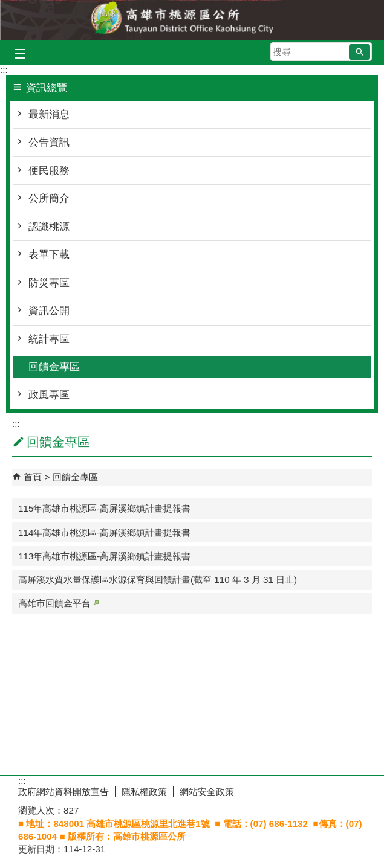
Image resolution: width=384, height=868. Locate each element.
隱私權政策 (144, 792)
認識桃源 (49, 227)
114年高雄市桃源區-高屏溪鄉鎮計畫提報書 (104, 532)
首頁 (33, 477)
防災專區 (49, 283)
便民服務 (49, 171)
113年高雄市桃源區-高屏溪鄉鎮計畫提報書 (104, 556)
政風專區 (49, 395)
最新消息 (49, 114)
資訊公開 (49, 311)
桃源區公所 (192, 20)
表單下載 (49, 255)
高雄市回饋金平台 (58, 603)
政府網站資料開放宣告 (63, 792)
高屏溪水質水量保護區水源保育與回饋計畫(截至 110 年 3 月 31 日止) (158, 580)
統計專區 (49, 339)
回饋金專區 (54, 367)
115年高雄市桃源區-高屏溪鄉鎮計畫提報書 (104, 508)
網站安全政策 (207, 792)
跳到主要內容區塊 (6, 6)
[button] (360, 52)
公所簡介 (49, 198)
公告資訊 (49, 142)
